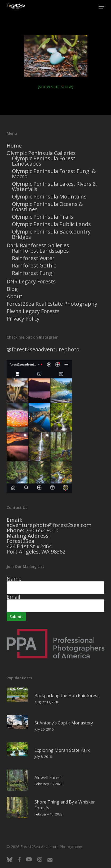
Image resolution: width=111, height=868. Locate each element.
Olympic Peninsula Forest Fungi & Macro (54, 174)
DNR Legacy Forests (31, 282)
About (14, 296)
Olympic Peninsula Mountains (49, 197)
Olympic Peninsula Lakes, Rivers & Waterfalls (54, 187)
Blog (12, 289)
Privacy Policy (23, 319)
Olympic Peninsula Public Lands (51, 224)
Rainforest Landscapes (40, 251)
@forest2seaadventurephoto (43, 349)
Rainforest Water (33, 258)
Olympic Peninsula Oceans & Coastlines (47, 207)
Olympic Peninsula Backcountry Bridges (51, 234)
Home (14, 146)
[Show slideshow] (56, 87)
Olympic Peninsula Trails (43, 217)
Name (14, 579)
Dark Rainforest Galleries (38, 245)
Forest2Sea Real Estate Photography (52, 304)
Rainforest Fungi (33, 273)
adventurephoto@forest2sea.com (49, 525)
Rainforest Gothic (34, 266)
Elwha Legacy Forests (33, 311)
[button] (101, 7)
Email (13, 597)
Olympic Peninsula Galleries (41, 153)
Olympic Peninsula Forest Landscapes (44, 161)
